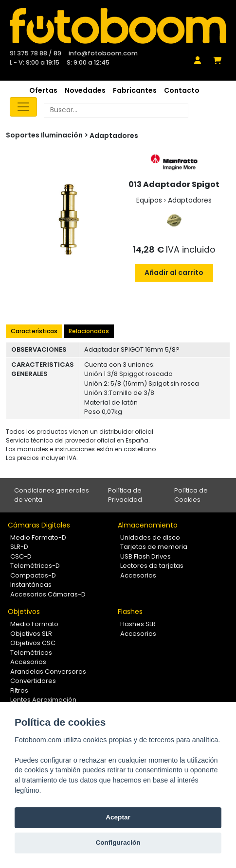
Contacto (182, 90)
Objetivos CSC (33, 643)
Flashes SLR (138, 624)
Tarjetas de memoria (154, 547)
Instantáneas (31, 585)
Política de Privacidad (125, 495)
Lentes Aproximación (43, 700)
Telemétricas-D (35, 566)
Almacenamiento (148, 525)
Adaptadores (114, 136)
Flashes (130, 612)
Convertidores (33, 681)
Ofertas (43, 90)
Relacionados (89, 331)
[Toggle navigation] (23, 107)
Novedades (85, 90)
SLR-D (19, 547)
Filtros (19, 690)
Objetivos (24, 612)
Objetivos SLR (31, 634)
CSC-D (21, 556)
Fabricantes (135, 90)
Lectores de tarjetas (152, 566)
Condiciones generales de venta (52, 495)
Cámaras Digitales (39, 525)
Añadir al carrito (174, 272)
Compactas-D (33, 575)
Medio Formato (34, 624)
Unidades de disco (150, 537)
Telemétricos (31, 653)
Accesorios (138, 575)
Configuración (118, 842)
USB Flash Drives (145, 556)
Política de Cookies (191, 495)
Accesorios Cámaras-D (48, 594)
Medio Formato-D (38, 537)
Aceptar (118, 817)
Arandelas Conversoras (48, 672)
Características (34, 331)
